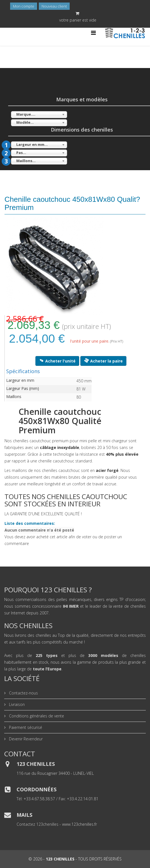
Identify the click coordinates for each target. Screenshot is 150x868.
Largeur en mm (20, 380)
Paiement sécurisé (25, 727)
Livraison (16, 704)
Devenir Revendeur (25, 739)
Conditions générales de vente (36, 716)
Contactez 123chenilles (37, 824)
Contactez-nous (23, 693)
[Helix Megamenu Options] (93, 33)
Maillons (14, 396)
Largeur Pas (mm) (23, 388)
